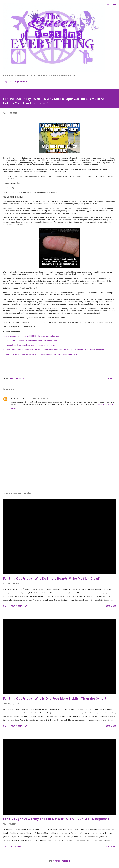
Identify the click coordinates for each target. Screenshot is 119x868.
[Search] (108, 5)
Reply (14, 409)
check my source (105, 405)
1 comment (16, 846)
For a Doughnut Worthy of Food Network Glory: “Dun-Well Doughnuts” (57, 819)
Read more (111, 606)
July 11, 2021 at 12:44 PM (37, 398)
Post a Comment (19, 606)
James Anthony (17, 398)
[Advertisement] (59, 466)
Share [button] (110, 378)
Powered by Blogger (59, 861)
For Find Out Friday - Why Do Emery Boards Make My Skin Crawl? (52, 578)
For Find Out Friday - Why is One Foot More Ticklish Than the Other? (55, 698)
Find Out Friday (18, 378)
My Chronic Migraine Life (16, 81)
